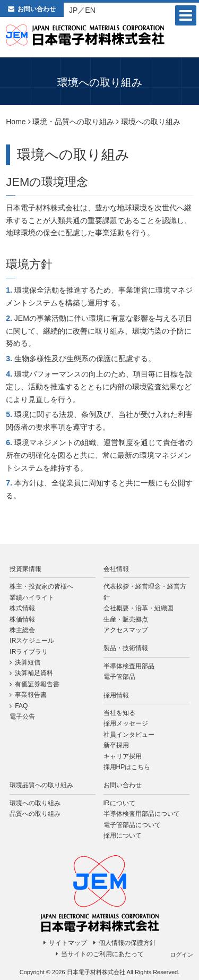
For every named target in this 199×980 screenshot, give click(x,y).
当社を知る (119, 713)
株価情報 (22, 619)
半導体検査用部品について (142, 814)
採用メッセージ (126, 723)
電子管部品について (132, 825)
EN (90, 10)
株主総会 (22, 630)
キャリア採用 (123, 756)
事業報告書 (31, 695)
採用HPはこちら (127, 767)
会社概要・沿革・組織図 (139, 608)
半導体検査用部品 (129, 666)
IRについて (119, 803)
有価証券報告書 (37, 684)
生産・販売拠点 (126, 619)
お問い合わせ (37, 9)
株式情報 (22, 608)
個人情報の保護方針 (127, 943)
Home (16, 122)
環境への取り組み (35, 803)
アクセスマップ (126, 630)
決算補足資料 (34, 673)
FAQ (21, 706)
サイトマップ (68, 943)
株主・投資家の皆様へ (41, 586)
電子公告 (22, 717)
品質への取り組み (35, 814)
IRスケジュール (32, 641)
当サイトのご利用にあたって (102, 954)
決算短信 (28, 662)
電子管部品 (119, 677)
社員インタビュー (129, 735)
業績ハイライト (32, 598)
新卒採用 (116, 745)
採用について (123, 836)
